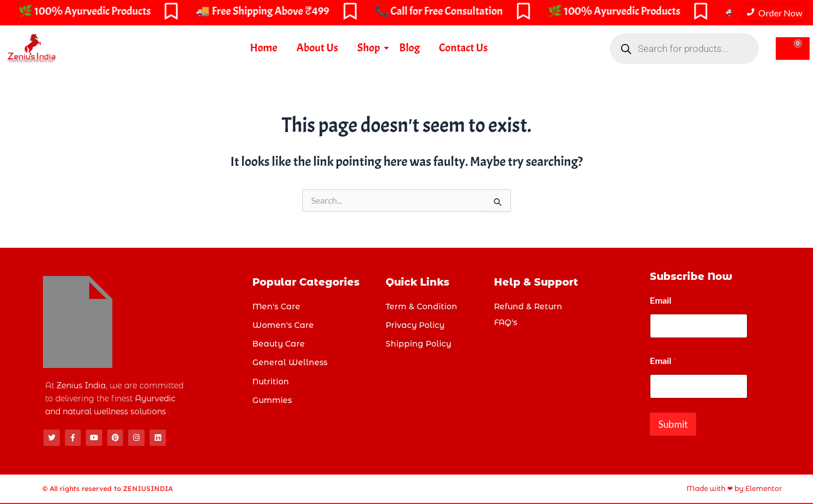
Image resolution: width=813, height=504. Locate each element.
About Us (317, 48)
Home (264, 48)
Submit (673, 424)
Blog (409, 48)
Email (661, 300)
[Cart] (793, 49)
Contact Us (464, 48)
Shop (371, 48)
